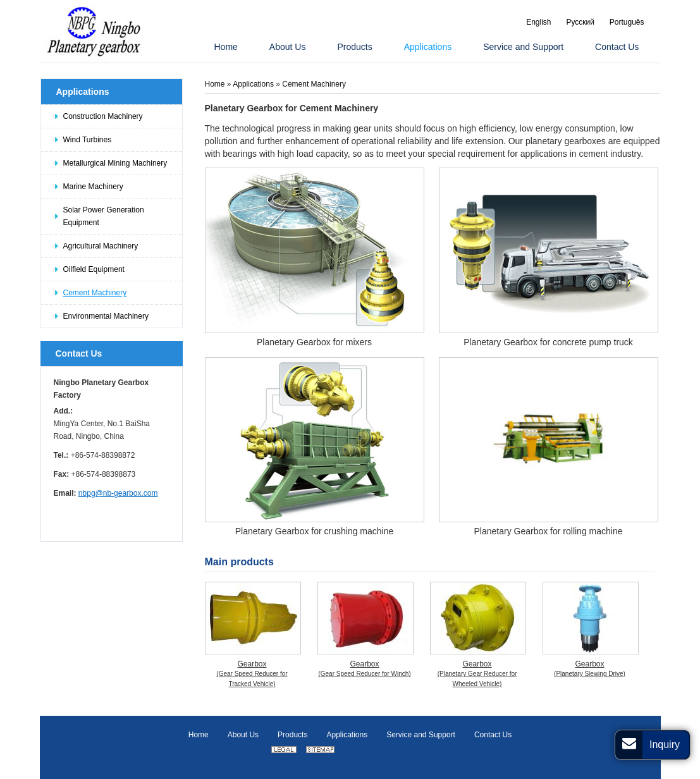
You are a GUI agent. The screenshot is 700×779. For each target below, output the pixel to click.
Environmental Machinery (106, 316)
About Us (243, 735)
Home (216, 84)
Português (627, 22)
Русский (580, 22)
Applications (83, 92)
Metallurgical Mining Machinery (115, 163)
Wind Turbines (88, 140)
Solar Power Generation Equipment (104, 216)
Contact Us (79, 353)
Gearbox (252, 674)
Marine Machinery (93, 187)
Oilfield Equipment (94, 269)
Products (292, 735)
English (538, 22)
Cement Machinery (95, 293)
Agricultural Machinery (101, 246)
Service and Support (421, 735)
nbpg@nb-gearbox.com (118, 493)
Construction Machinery (103, 116)
